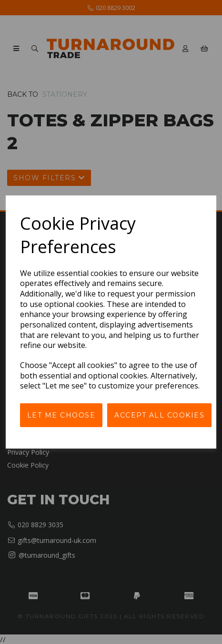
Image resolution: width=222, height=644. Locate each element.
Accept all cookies (159, 415)
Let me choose (61, 415)
